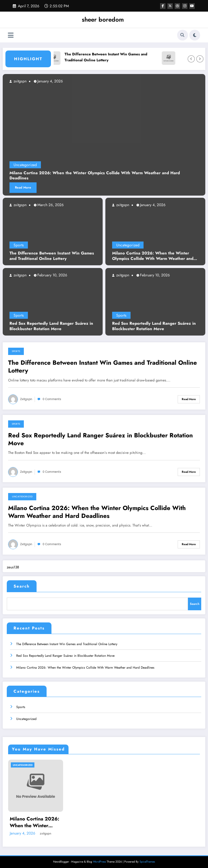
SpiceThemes (147, 860)
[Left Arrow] (191, 59)
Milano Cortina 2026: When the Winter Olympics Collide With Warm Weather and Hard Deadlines (153, 256)
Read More (23, 187)
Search (22, 586)
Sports (19, 245)
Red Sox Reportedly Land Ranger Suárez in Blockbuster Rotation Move (51, 326)
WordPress (99, 860)
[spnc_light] (195, 35)
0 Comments (52, 399)
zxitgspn (19, 205)
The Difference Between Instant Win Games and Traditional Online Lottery (108, 57)
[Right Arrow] (200, 59)
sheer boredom (103, 19)
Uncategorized (128, 245)
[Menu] (11, 35)
